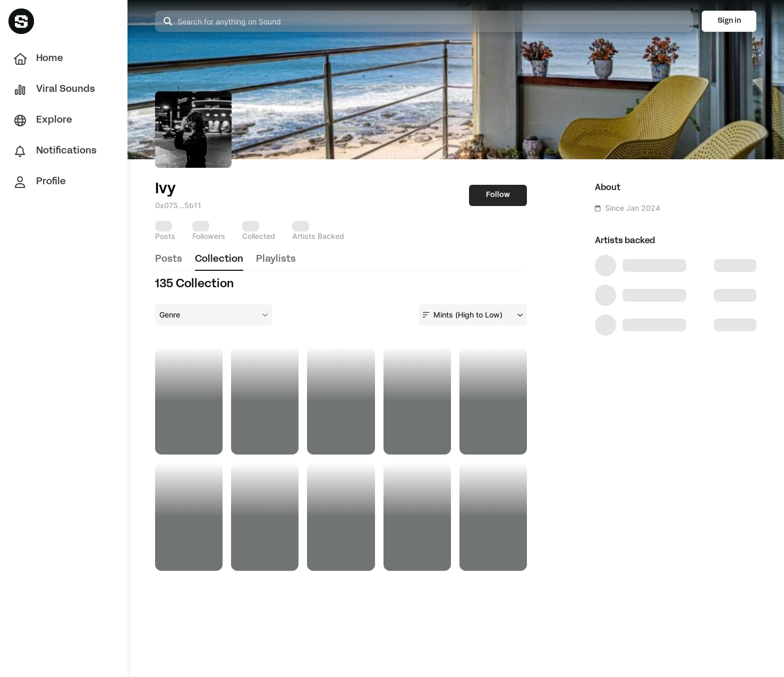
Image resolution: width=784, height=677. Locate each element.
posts (169, 259)
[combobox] (214, 315)
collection (219, 259)
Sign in (729, 21)
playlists (276, 259)
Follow (498, 195)
